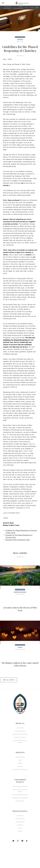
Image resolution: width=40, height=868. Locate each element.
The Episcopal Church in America (20, 741)
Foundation (20, 825)
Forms (20, 828)
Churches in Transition (20, 737)
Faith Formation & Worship (20, 786)
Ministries (20, 766)
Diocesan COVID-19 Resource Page (18, 540)
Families (20, 763)
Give (26, 8)
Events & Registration (18, 8)
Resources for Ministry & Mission (20, 791)
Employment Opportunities (20, 734)
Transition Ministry (20, 819)
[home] (22, 3)
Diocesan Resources (20, 811)
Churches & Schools (20, 731)
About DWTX (20, 728)
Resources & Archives (8, 8)
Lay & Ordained (20, 822)
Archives (20, 831)
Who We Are (20, 723)
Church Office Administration (20, 795)
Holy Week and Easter (20, 592)
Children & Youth (20, 757)
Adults (20, 760)
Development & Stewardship (20, 798)
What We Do (20, 752)
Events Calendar (20, 801)
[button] (6, 3)
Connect (32, 8)
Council (20, 647)
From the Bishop (20, 37)
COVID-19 (20, 40)
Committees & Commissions (20, 769)
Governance (20, 816)
